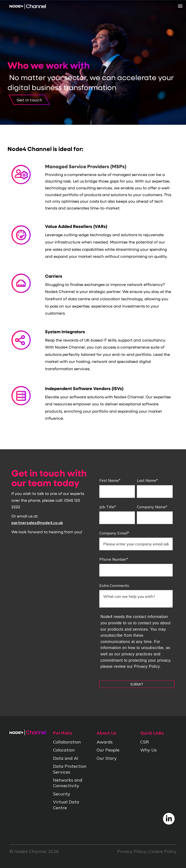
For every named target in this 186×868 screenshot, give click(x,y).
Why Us (148, 750)
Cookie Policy (163, 851)
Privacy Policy (132, 851)
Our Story (107, 758)
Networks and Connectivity (68, 783)
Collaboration (67, 742)
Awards (105, 742)
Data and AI (66, 758)
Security (62, 794)
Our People (108, 750)
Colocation (64, 750)
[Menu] (164, 6)
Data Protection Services (70, 769)
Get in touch (29, 100)
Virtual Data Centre (66, 805)
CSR (145, 742)
